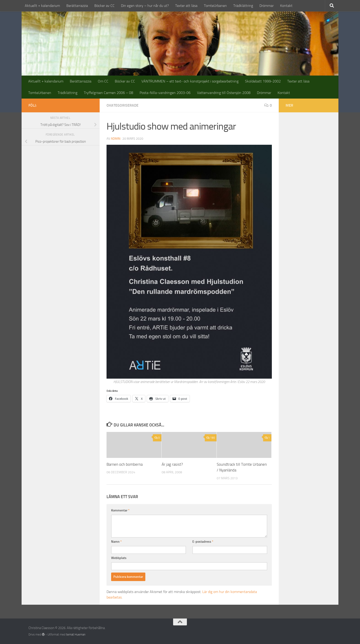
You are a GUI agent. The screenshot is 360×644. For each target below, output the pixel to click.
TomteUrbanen (215, 6)
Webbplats (119, 558)
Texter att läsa (186, 6)
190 (211, 438)
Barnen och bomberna (125, 464)
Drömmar (267, 6)
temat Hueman (76, 634)
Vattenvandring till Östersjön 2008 (224, 93)
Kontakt (286, 6)
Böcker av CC (104, 6)
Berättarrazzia (77, 6)
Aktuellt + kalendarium (42, 6)
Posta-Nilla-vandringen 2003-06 (165, 93)
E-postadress (203, 542)
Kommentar (120, 510)
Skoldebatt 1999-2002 (263, 81)
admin (116, 139)
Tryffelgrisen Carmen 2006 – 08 (108, 93)
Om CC (103, 81)
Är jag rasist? (172, 464)
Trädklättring (243, 6)
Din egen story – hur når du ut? (145, 6)
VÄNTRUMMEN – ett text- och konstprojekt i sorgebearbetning (190, 81)
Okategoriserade (122, 105)
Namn (116, 542)
